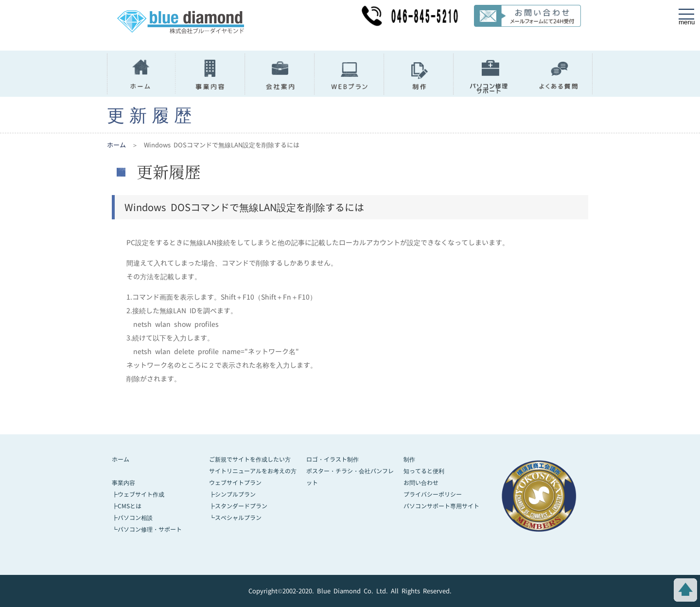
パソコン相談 (135, 518)
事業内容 (123, 483)
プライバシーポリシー (433, 494)
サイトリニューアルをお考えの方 (253, 471)
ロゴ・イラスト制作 (332, 459)
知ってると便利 (424, 471)
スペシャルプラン (238, 518)
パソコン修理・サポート (150, 529)
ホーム (116, 145)
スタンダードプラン (241, 506)
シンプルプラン (235, 494)
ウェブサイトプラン (235, 483)
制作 (409, 459)
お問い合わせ (421, 483)
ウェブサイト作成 (141, 494)
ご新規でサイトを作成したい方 (250, 459)
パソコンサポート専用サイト (441, 506)
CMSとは (130, 506)
